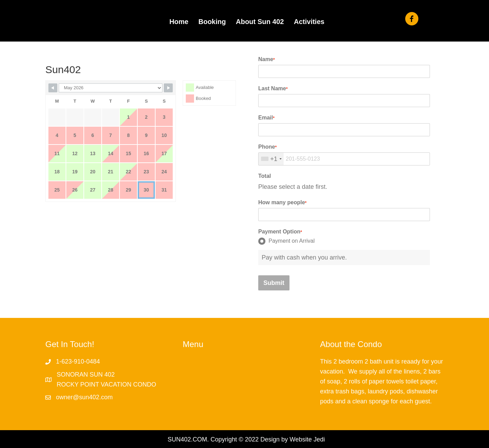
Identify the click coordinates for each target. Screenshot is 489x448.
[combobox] (271, 159)
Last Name (273, 88)
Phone (268, 147)
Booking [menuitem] (212, 22)
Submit (274, 283)
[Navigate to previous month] (53, 88)
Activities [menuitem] (309, 22)
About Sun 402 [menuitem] (260, 22)
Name (266, 59)
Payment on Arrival (286, 241)
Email (266, 118)
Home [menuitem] (179, 22)
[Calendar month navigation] (111, 88)
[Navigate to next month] (168, 88)
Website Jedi (307, 439)
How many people (282, 202)
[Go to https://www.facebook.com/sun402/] (412, 20)
